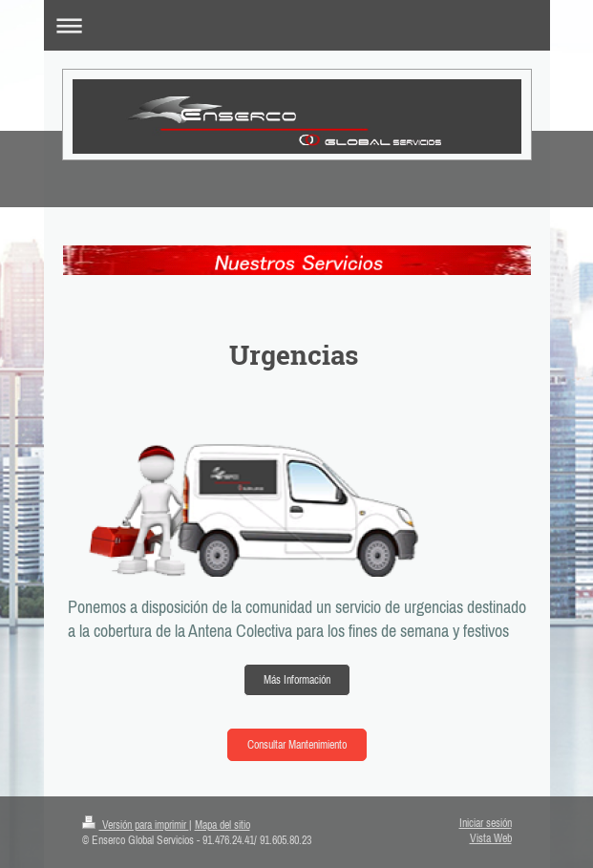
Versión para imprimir (136, 825)
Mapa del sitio (222, 825)
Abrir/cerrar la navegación (297, 25)
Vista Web (491, 838)
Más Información (297, 680)
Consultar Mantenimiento (297, 745)
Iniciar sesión (486, 823)
